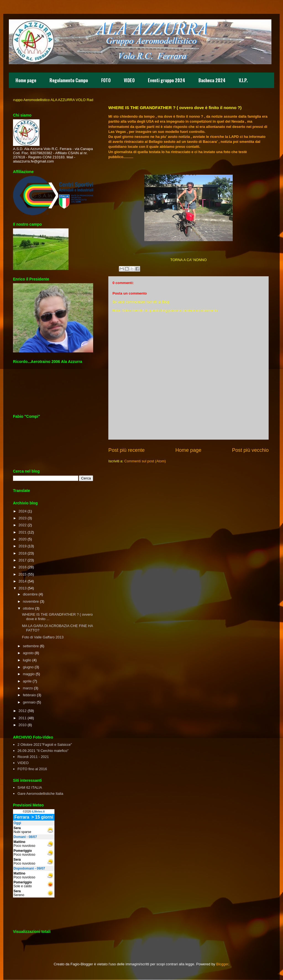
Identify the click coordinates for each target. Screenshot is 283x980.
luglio (27, 660)
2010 (23, 725)
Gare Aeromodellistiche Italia (40, 794)
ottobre (28, 608)
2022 (23, 525)
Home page (26, 80)
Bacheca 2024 (212, 80)
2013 (23, 588)
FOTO (106, 80)
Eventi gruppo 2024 (167, 80)
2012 (23, 711)
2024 (23, 511)
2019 (23, 546)
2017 (23, 560)
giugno (28, 667)
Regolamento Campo (69, 80)
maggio (29, 674)
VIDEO (129, 80)
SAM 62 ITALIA (30, 787)
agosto (28, 653)
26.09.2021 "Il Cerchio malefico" (43, 751)
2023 (23, 518)
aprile (27, 681)
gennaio (29, 702)
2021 (23, 532)
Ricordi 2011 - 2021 (33, 757)
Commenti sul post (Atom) (145, 461)
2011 (23, 718)
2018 (23, 553)
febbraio (29, 695)
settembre (31, 646)
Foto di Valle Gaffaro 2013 (43, 637)
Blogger (222, 964)
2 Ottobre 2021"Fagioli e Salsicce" (45, 745)
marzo (28, 688)
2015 (23, 574)
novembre (31, 601)
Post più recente (126, 450)
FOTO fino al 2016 (32, 769)
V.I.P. (243, 80)
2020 (23, 539)
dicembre (30, 594)
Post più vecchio (250, 450)
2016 (23, 567)
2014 (23, 581)
